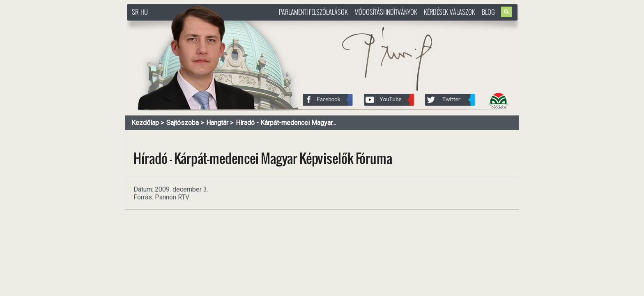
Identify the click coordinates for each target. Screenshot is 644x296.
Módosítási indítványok (386, 12)
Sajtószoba (183, 123)
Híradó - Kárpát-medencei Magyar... (286, 123)
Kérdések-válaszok (450, 12)
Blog (488, 12)
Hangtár (217, 123)
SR (135, 12)
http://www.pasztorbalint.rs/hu (193, 24)
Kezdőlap (145, 123)
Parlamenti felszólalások (313, 12)
